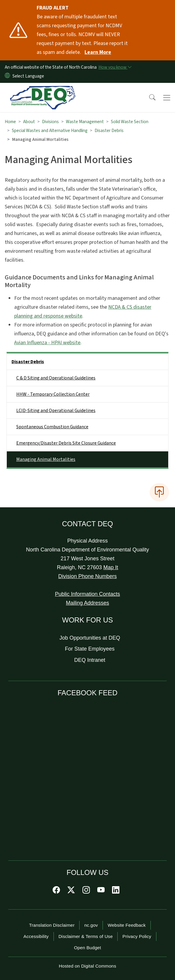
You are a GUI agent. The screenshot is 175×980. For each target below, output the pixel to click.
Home (10, 122)
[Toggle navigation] (167, 98)
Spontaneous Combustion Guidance (52, 427)
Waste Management (85, 122)
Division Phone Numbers (87, 576)
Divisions (50, 122)
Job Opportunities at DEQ (90, 638)
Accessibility (36, 936)
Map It (111, 567)
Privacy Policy (137, 936)
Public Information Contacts (87, 594)
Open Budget (87, 948)
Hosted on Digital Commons (87, 966)
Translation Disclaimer (52, 925)
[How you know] (115, 67)
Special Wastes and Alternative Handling (50, 131)
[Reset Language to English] (7, 76)
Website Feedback (127, 925)
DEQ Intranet (90, 660)
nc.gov (91, 925)
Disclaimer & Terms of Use (86, 936)
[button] (148, 98)
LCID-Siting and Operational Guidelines (56, 411)
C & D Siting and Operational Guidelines (56, 378)
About (29, 122)
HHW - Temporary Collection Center (53, 394)
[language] (29, 76)
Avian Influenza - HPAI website (47, 343)
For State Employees (90, 649)
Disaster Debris (109, 131)
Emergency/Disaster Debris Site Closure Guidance (66, 443)
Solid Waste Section (130, 122)
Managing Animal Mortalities (46, 459)
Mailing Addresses (87, 603)
